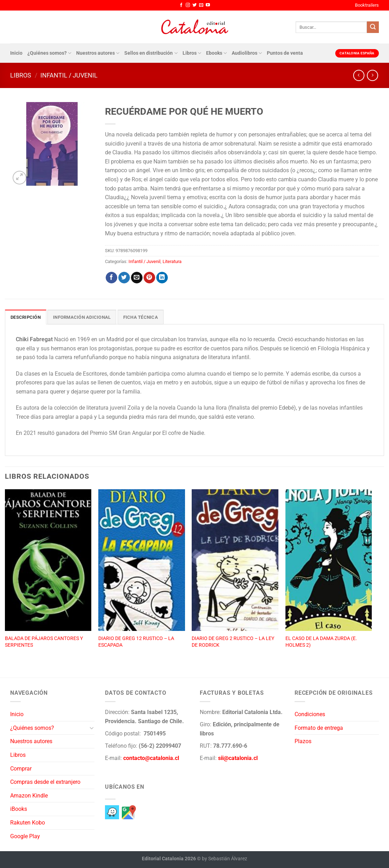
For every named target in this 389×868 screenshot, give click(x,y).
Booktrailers (367, 5)
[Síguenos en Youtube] (208, 5)
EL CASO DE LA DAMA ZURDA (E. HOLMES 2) (321, 642)
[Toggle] (92, 728)
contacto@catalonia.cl (151, 758)
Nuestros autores (98, 53)
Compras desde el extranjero (45, 782)
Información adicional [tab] (82, 317)
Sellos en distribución (151, 53)
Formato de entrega (319, 728)
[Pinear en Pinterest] (149, 278)
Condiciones (310, 714)
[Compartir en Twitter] (124, 278)
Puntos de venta (285, 53)
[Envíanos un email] (201, 5)
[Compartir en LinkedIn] (162, 278)
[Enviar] (373, 27)
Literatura (172, 261)
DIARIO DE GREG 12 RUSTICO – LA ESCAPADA (136, 642)
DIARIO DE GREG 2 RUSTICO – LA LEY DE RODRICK (233, 642)
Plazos (303, 741)
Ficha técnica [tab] (141, 317)
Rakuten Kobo (28, 823)
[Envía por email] (137, 278)
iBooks (19, 809)
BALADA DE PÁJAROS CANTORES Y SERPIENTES (44, 642)
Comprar (21, 769)
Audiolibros (247, 53)
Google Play (25, 836)
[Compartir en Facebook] (111, 278)
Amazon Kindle (29, 796)
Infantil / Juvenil (69, 75)
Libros (192, 53)
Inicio (16, 53)
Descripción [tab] (26, 317)
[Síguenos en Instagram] (188, 5)
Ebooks (216, 53)
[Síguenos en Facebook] (181, 5)
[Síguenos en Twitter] (194, 5)
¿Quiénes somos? (49, 53)
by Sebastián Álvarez (225, 859)
